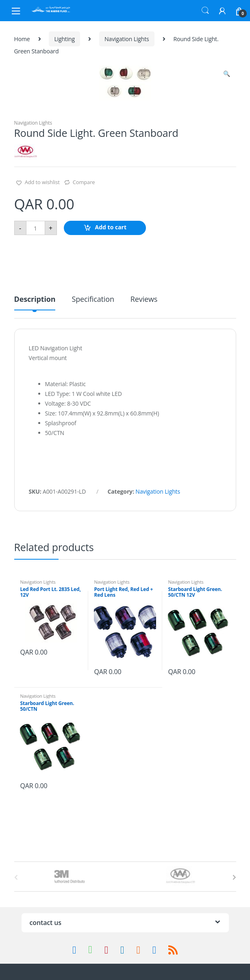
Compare (84, 182)
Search (205, 11)
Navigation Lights (127, 39)
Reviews (144, 300)
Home (22, 39)
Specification (93, 300)
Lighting (64, 39)
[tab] (35, 302)
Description (35, 300)
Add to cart (111, 227)
